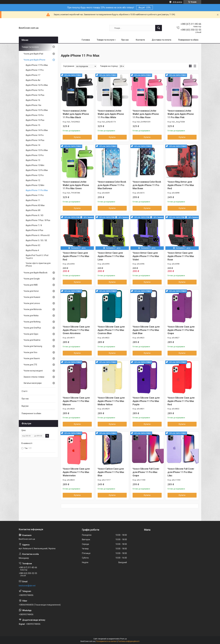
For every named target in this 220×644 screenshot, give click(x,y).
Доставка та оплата (161, 40)
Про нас (125, 40)
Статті (24, 391)
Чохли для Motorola (33, 309)
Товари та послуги (106, 40)
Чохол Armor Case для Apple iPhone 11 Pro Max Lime (111, 256)
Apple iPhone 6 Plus (34, 230)
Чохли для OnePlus (32, 328)
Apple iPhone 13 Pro (35, 155)
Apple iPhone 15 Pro (35, 115)
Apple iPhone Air (33, 80)
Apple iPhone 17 (33, 75)
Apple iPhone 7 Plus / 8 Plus (38, 220)
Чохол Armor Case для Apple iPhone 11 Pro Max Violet (146, 256)
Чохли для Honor (31, 291)
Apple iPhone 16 (33, 100)
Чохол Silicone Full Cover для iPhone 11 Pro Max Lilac (181, 472)
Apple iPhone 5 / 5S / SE (36, 240)
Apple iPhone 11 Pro (35, 195)
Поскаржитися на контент (106, 641)
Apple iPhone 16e (33, 105)
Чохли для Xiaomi (32, 358)
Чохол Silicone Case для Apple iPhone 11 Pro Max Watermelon (76, 472)
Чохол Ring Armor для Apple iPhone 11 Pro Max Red (181, 185)
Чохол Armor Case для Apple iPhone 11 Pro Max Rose (181, 256)
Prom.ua (123, 639)
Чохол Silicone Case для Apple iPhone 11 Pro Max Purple (146, 401)
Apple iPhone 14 (33, 145)
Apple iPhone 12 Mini (35, 185)
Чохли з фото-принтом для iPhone (38, 265)
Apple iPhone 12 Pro (35, 175)
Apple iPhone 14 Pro (35, 135)
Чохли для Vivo (30, 352)
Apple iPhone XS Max (35, 205)
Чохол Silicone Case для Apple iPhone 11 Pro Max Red (181, 401)
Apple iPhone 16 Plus (35, 95)
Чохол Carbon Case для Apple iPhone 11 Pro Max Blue (111, 472)
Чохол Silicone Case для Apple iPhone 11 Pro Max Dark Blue (146, 330)
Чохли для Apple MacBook (35, 273)
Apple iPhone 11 (33, 200)
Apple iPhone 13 (33, 160)
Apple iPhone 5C (33, 245)
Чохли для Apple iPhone (34, 60)
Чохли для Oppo (31, 334)
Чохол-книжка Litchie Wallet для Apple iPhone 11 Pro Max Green (76, 185)
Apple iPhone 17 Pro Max (37, 65)
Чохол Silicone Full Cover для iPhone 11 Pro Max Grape (146, 472)
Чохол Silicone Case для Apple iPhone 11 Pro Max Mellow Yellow (111, 401)
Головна (86, 40)
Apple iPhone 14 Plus (35, 140)
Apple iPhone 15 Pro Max (37, 110)
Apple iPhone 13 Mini (35, 165)
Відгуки (25, 406)
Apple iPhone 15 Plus (35, 120)
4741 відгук (177, 2)
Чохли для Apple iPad (33, 54)
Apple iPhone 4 (32, 250)
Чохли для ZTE (30, 365)
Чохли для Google (32, 279)
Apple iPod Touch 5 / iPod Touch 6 (37, 257)
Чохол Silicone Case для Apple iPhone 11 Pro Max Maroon (76, 401)
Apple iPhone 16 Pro (35, 90)
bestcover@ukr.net (27, 586)
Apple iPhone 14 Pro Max (37, 130)
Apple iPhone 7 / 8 (34, 225)
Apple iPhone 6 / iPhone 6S (38, 235)
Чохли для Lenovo (32, 303)
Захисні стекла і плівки (34, 377)
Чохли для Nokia (31, 316)
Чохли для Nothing (32, 322)
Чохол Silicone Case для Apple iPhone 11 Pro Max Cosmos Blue (111, 330)
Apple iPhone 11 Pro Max (37, 190)
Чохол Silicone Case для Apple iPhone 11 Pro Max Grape (181, 330)
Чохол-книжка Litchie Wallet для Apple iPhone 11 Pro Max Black (76, 114)
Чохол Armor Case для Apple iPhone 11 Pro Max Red (76, 256)
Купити (77, 137)
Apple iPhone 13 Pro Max (37, 150)
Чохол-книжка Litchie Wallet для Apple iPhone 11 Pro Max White (111, 114)
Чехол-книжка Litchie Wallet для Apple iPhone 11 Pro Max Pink (181, 114)
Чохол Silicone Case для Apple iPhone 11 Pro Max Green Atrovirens (76, 330)
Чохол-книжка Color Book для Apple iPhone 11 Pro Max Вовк (147, 185)
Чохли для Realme (32, 340)
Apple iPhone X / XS (35, 215)
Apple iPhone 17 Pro (35, 70)
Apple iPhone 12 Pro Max (37, 170)
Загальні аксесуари (33, 383)
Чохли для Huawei (32, 297)
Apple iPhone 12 (33, 180)
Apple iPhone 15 (33, 125)
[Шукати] (159, 28)
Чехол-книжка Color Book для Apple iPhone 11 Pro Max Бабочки (112, 185)
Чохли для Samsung (33, 346)
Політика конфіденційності (129, 641)
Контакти (140, 40)
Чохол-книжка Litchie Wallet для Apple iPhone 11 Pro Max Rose (146, 114)
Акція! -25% (145, 8)
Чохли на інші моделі (33, 371)
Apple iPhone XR (33, 210)
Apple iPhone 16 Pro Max (37, 85)
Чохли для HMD (31, 285)
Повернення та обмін (188, 40)
